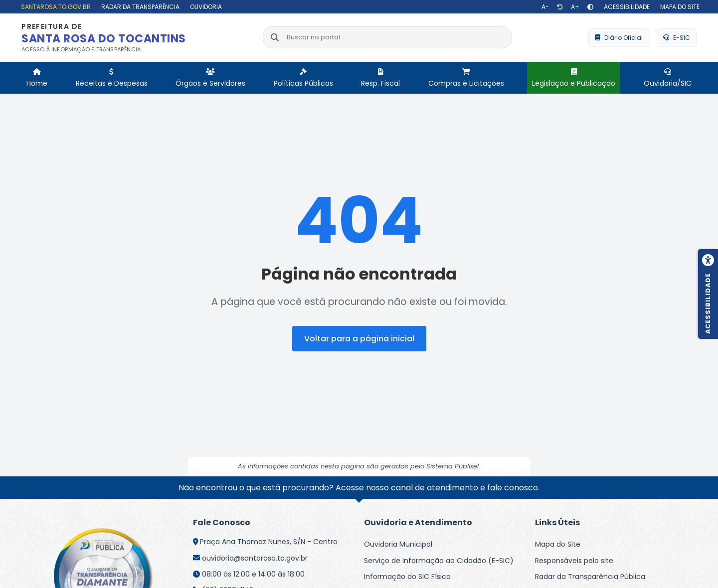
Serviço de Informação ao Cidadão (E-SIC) (439, 561)
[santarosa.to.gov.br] (55, 7)
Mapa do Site (558, 544)
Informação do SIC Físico (407, 577)
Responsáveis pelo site (574, 561)
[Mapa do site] (679, 7)
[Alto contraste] (590, 7)
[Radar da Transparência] (139, 7)
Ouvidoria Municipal (398, 544)
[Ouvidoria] (205, 7)
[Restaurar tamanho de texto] (560, 7)
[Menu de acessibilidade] (708, 294)
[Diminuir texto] (545, 7)
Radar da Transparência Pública (590, 577)
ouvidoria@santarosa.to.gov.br (255, 558)
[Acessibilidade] (626, 7)
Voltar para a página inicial (359, 339)
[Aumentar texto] (575, 7)
